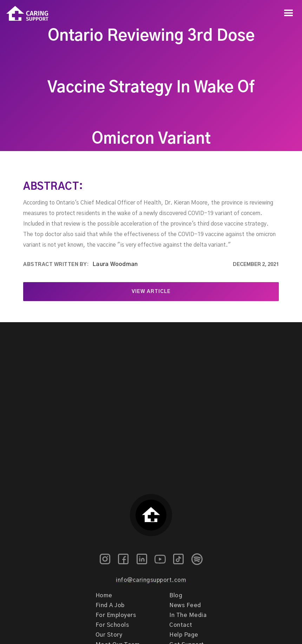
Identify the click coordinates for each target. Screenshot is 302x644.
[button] (289, 13)
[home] (24, 14)
